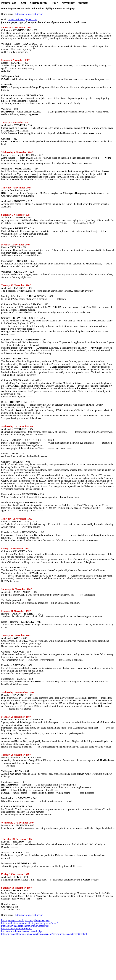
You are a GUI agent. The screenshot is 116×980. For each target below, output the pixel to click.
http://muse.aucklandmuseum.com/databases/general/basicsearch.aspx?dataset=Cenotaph (44, 934)
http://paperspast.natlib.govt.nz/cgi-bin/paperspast (25, 920)
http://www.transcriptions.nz (29, 14)
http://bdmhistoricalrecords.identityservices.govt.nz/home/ (29, 923)
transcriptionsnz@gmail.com (23, 19)
